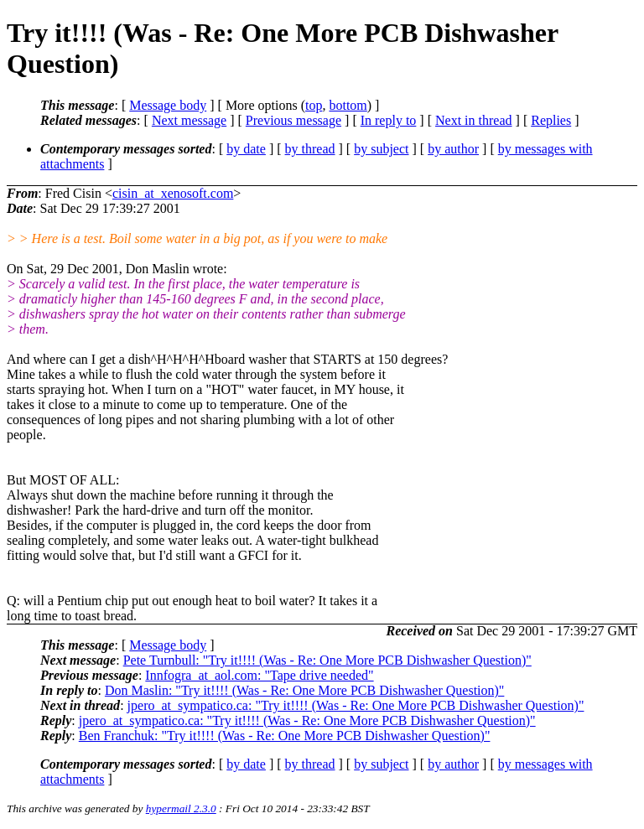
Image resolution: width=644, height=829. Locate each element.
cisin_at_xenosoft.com (173, 193)
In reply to (389, 120)
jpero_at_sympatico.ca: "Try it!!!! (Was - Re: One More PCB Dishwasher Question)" (356, 705)
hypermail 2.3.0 (181, 808)
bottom (348, 105)
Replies (551, 120)
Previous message (293, 120)
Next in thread (474, 120)
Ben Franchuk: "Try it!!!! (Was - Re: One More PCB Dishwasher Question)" (285, 736)
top (314, 105)
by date (246, 149)
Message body (168, 105)
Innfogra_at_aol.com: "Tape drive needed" (259, 675)
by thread (310, 149)
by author (453, 149)
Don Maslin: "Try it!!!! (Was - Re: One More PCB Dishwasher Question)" (304, 690)
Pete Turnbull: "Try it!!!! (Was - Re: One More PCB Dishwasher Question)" (327, 660)
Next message (189, 120)
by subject (381, 149)
